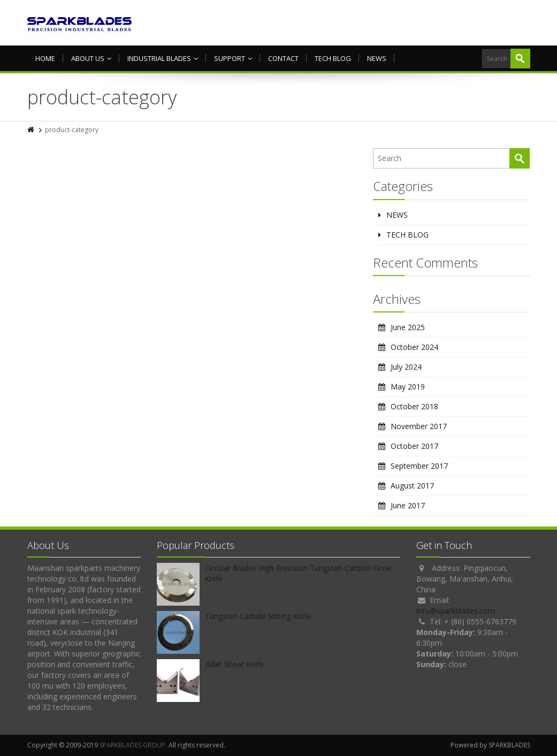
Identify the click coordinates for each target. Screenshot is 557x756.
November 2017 (419, 426)
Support (233, 58)
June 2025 (408, 327)
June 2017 (408, 505)
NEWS (377, 58)
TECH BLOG (333, 58)
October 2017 (414, 446)
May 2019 (408, 387)
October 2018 (414, 406)
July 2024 (406, 367)
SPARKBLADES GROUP (132, 745)
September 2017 (419, 466)
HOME (45, 58)
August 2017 (412, 486)
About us (91, 58)
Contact (283, 58)
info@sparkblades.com (456, 611)
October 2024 (414, 347)
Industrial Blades (163, 58)
